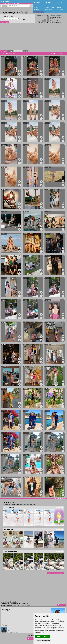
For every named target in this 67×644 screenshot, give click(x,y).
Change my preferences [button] (43, 640)
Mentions (37, 10)
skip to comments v (60, 498)
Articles (48, 5)
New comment (62, 605)
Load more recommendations (56, 573)
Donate (59, 5)
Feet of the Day (50, 7)
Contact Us (60, 12)
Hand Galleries (49, 12)
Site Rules (48, 3)
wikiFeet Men (37, 12)
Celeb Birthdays (50, 10)
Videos (36, 7)
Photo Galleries (38, 5)
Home (38, 3)
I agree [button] (39, 637)
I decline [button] (46, 637)
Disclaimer (60, 10)
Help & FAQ (60, 3)
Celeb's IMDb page (56, 15)
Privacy (59, 7)
